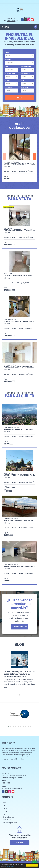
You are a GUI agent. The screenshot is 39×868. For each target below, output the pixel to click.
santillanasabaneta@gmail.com (12, 788)
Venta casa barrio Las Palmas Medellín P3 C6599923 (19, 230)
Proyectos (6, 811)
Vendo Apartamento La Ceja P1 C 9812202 (19, 321)
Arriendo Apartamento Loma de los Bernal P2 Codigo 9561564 (19, 164)
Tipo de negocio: (25, 73)
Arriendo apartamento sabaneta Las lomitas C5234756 (19, 566)
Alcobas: (7, 80)
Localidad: (8, 60)
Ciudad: (7, 53)
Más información (10, 866)
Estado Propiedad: (10, 73)
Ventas (5, 806)
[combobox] (19, 56)
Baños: (23, 80)
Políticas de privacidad (10, 823)
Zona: (6, 66)
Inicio (4, 803)
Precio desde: (9, 87)
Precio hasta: (25, 87)
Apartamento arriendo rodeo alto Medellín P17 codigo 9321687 (19, 429)
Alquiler (5, 809)
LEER (5, 687)
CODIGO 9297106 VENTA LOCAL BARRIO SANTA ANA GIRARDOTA (19, 276)
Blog (4, 814)
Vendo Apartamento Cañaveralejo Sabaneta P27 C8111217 (19, 367)
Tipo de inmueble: (26, 66)
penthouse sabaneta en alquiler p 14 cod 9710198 (19, 521)
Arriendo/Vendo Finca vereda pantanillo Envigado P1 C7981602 (19, 475)
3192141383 (11, 21)
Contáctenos (7, 820)
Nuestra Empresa (8, 817)
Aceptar (32, 865)
